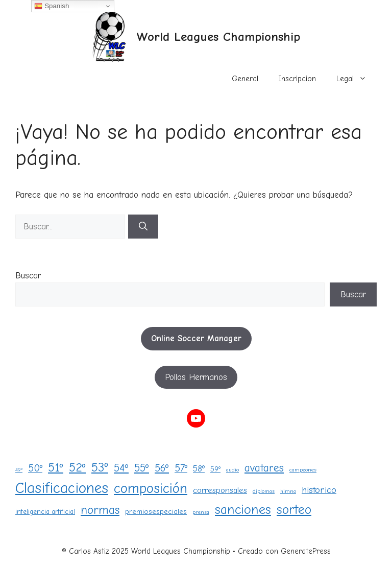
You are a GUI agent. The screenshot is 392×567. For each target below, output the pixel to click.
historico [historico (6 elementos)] (319, 490)
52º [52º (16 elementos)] (77, 467)
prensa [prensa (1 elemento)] (201, 512)
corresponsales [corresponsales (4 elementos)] (220, 490)
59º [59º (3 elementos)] (215, 469)
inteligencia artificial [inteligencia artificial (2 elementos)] (45, 512)
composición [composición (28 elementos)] (151, 489)
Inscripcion (297, 79)
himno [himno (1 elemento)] (288, 491)
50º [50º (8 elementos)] (35, 468)
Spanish (52, 6)
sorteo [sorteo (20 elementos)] (294, 510)
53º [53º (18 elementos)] (100, 467)
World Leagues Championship (218, 37)
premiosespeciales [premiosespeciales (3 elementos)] (156, 512)
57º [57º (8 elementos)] (181, 468)
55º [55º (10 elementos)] (142, 468)
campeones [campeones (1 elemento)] (303, 470)
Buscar (28, 276)
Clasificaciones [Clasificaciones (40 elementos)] (62, 488)
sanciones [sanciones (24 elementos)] (243, 510)
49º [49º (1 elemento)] (19, 470)
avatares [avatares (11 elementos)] (264, 468)
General (245, 79)
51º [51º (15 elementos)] (56, 468)
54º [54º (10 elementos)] (121, 468)
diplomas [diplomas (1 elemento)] (264, 491)
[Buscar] (143, 227)
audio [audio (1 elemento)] (232, 470)
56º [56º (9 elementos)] (162, 468)
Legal (357, 79)
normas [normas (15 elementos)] (100, 510)
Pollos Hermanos (196, 377)
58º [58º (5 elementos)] (199, 468)
